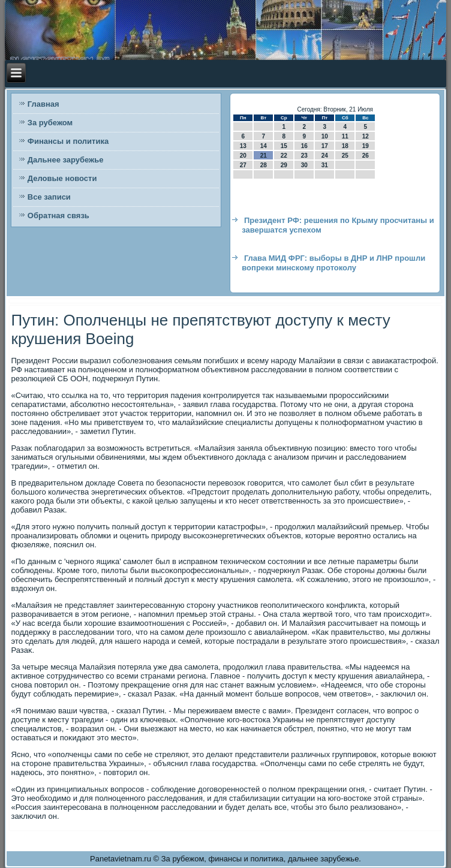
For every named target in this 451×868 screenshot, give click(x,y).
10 (325, 136)
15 (284, 146)
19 (366, 146)
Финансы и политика (68, 141)
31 (325, 165)
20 (243, 156)
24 (325, 156)
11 (345, 136)
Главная (43, 104)
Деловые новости (62, 178)
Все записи (49, 197)
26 (366, 156)
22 (284, 156)
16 (304, 146)
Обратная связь (58, 216)
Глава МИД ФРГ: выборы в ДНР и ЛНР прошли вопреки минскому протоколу (333, 263)
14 (264, 146)
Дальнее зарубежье (66, 160)
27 (243, 165)
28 (264, 165)
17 (325, 146)
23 (304, 156)
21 (264, 156)
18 (345, 146)
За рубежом (50, 123)
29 (284, 165)
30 (304, 165)
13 (243, 146)
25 (345, 156)
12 (366, 136)
